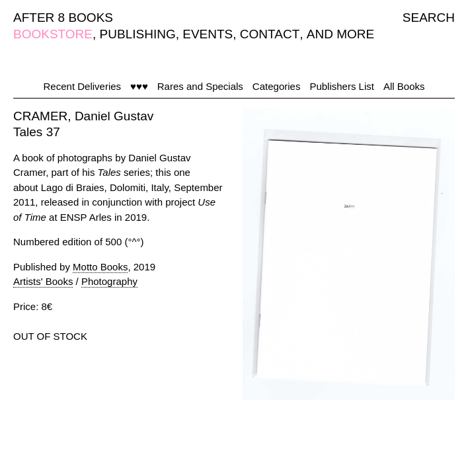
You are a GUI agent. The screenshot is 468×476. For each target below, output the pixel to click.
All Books (404, 86)
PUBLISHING (138, 34)
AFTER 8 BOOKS (63, 18)
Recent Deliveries (83, 86)
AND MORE (340, 34)
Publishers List (342, 86)
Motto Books (100, 267)
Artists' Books (43, 281)
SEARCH (429, 18)
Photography (109, 281)
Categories (277, 86)
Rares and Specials (200, 86)
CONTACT (270, 34)
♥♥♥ (139, 86)
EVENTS (208, 34)
